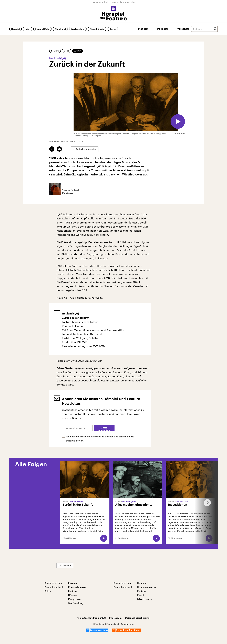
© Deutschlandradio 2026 (91, 618)
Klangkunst (60, 29)
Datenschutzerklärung (92, 436)
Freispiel (73, 583)
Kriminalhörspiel (77, 587)
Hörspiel (15, 29)
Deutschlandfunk (100, 2)
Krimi (28, 29)
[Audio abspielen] (178, 122)
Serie (67, 51)
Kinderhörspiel (97, 29)
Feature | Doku (42, 29)
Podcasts (163, 29)
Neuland (62, 298)
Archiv (78, 51)
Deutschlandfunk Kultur (124, 2)
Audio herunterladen (86, 149)
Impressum (115, 618)
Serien (113, 29)
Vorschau (183, 29)
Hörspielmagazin (147, 587)
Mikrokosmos (145, 599)
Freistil (141, 595)
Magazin (143, 29)
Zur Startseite (65, 565)
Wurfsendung (78, 29)
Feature (55, 51)
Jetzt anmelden (104, 429)
